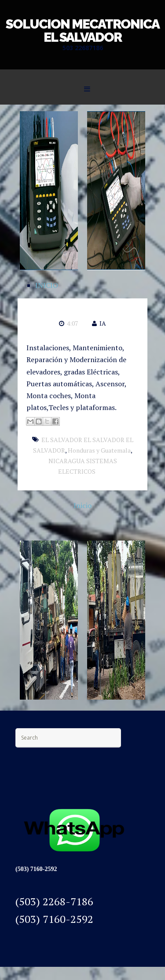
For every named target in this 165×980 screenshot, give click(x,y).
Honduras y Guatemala (99, 450)
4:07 (72, 323)
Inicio (82, 505)
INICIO (47, 285)
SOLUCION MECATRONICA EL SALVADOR (82, 31)
